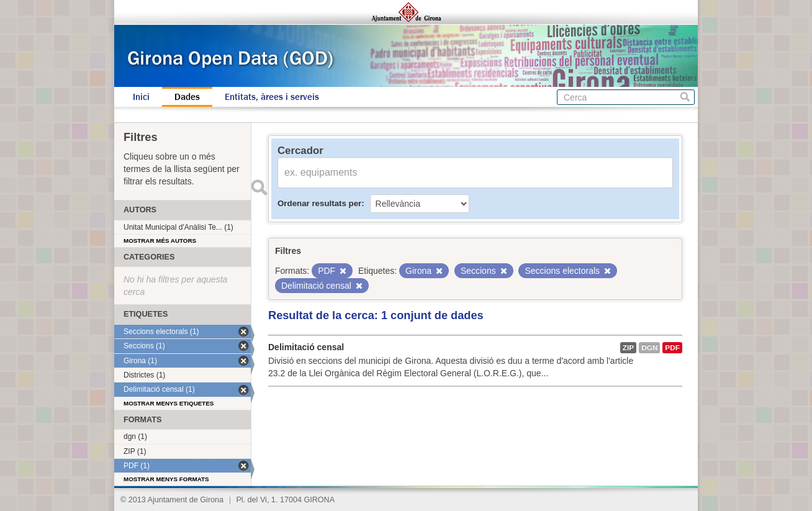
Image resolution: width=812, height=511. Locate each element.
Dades (187, 97)
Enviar (259, 188)
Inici (141, 97)
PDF (672, 348)
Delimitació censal (306, 347)
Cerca (685, 97)
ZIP (628, 348)
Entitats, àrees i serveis (272, 97)
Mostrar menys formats (166, 479)
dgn (649, 348)
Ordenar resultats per (319, 203)
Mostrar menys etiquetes (169, 403)
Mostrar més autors (160, 241)
